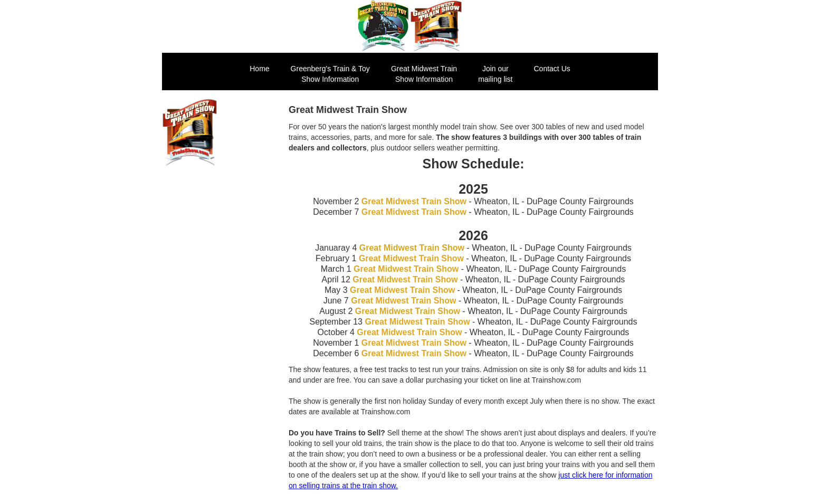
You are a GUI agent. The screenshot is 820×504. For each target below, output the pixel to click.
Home (259, 69)
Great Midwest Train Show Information (424, 74)
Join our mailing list (495, 74)
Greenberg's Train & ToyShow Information (330, 74)
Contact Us (552, 69)
